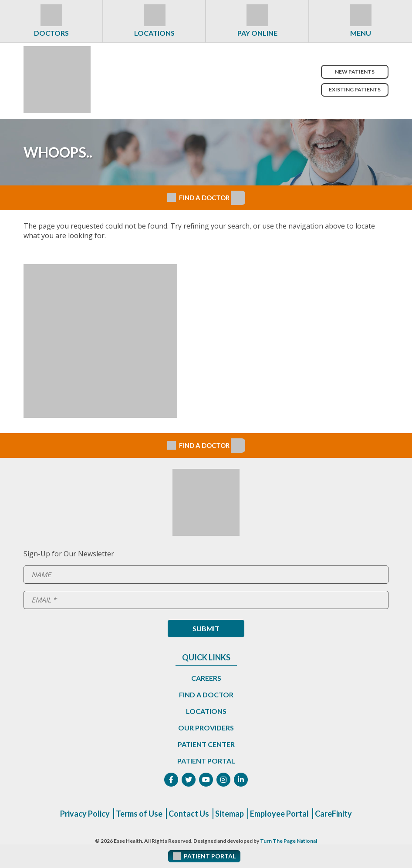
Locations (154, 33)
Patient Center (206, 744)
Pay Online (257, 33)
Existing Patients (355, 89)
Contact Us (189, 814)
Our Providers (206, 728)
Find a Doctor (206, 695)
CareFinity (333, 814)
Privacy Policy (85, 814)
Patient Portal (206, 761)
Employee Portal (279, 814)
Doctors (51, 33)
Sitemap (230, 814)
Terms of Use (139, 814)
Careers (206, 678)
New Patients (355, 72)
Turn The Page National (289, 841)
